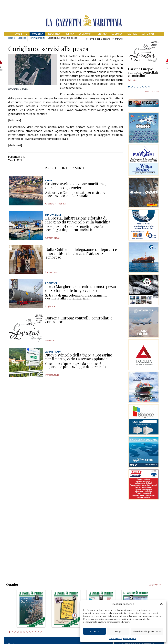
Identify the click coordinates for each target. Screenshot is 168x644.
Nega (118, 631)
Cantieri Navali (53, 238)
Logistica (50, 306)
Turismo (101, 34)
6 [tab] (143, 87)
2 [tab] (132, 87)
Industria (54, 34)
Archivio (153, 585)
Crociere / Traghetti (56, 204)
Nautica (132, 34)
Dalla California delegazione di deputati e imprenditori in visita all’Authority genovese (81, 253)
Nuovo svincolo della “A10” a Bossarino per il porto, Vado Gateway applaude (79, 357)
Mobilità (37, 34)
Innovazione (52, 272)
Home (11, 38)
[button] (161, 604)
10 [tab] (35, 632)
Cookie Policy (115, 639)
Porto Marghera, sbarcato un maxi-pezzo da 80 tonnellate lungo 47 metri (81, 288)
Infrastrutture (52, 375)
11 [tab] (38, 632)
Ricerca (69, 34)
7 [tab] (146, 87)
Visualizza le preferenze (147, 631)
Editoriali (148, 34)
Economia (85, 34)
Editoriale (50, 341)
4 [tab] (137, 87)
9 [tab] (33, 632)
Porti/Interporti (37, 38)
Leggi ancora (144, 76)
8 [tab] (149, 87)
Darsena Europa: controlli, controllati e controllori (79, 320)
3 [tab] (135, 87)
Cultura (117, 34)
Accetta (94, 631)
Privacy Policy (129, 639)
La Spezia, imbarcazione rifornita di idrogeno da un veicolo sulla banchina (78, 220)
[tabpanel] (144, 76)
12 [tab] (41, 632)
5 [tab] (140, 87)
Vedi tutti (150, 91)
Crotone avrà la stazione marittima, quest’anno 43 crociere (75, 186)
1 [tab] (129, 87)
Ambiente (21, 34)
